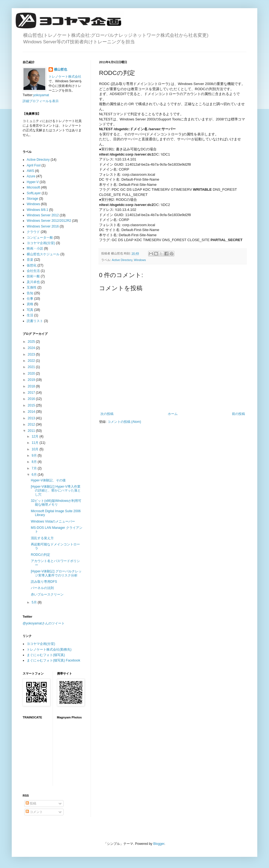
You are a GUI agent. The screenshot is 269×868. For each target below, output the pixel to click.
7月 (35, 468)
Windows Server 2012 (43, 215)
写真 (30, 310)
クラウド (33, 232)
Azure (31, 176)
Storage (32, 199)
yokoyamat (41, 95)
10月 (36, 449)
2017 (32, 393)
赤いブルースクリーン (47, 594)
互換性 (32, 287)
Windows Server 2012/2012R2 (49, 221)
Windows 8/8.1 (38, 210)
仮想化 (32, 265)
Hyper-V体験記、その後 (48, 480)
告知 (30, 293)
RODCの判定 (41, 555)
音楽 (30, 260)
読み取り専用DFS (44, 582)
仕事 (30, 299)
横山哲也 (61, 69)
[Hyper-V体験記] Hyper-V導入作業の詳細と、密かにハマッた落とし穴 (56, 491)
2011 (32, 431)
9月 (35, 456)
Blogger (159, 844)
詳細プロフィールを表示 (41, 101)
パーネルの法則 (42, 588)
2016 (32, 399)
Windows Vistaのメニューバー (53, 521)
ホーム (173, 414)
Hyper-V (33, 182)
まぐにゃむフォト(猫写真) (46, 655)
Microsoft (33, 187)
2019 (32, 380)
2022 (32, 361)
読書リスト (35, 321)
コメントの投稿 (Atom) (124, 422)
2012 (32, 424)
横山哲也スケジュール (43, 254)
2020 (32, 374)
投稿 (31, 803)
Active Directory (122, 260)
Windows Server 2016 (43, 226)
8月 (35, 462)
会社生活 (33, 271)
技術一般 (33, 276)
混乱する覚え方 (42, 538)
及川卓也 (33, 282)
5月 (35, 602)
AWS (30, 171)
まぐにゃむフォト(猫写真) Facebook (53, 660)
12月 (36, 436)
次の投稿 (107, 414)
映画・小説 (35, 248)
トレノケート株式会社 (65, 77)
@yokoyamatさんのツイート (44, 623)
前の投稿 (238, 414)
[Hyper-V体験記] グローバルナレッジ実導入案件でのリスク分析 (56, 573)
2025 (32, 342)
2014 (32, 412)
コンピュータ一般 (40, 238)
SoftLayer (34, 193)
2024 (32, 348)
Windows (140, 260)
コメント (34, 812)
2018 (32, 386)
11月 (36, 443)
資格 (30, 304)
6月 (35, 475)
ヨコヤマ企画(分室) (41, 243)
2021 (32, 367)
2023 (32, 354)
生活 (30, 315)
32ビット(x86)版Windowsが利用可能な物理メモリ (56, 503)
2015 (32, 405)
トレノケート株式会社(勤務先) (49, 650)
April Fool (34, 165)
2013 (32, 418)
